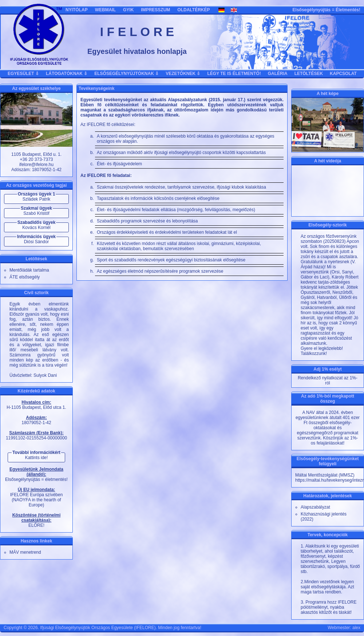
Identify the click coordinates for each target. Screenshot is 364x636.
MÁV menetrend (25, 552)
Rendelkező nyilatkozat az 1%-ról (328, 380)
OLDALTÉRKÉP (193, 10)
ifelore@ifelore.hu (36, 165)
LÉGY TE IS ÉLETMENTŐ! (234, 74)
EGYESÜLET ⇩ (23, 74)
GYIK (128, 10)
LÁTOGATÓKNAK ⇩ (67, 74)
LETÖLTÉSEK (309, 74)
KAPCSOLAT (343, 74)
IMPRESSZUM (155, 10)
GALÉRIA (278, 74)
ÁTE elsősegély (25, 277)
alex (356, 628)
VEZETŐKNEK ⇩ (183, 74)
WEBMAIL (105, 10)
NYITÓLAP (77, 10)
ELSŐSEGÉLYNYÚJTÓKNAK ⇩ (126, 74)
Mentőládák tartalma (29, 270)
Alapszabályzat (315, 507)
